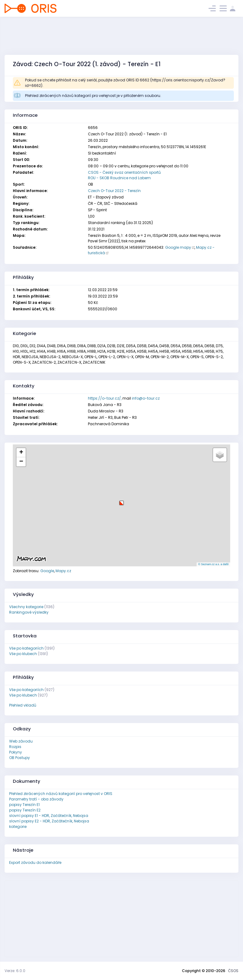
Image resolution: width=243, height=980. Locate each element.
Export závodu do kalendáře (35, 862)
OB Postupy (20, 758)
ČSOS (233, 971)
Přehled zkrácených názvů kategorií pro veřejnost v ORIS (61, 794)
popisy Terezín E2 (25, 810)
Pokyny (16, 752)
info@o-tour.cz (146, 398)
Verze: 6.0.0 (15, 971)
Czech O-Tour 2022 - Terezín (114, 191)
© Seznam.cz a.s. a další (213, 564)
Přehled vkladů (23, 705)
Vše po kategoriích (26, 648)
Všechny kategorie (26, 607)
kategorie (18, 827)
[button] (121, 501)
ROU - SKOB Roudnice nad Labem (119, 178)
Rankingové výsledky (29, 612)
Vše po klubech (23, 654)
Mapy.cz (63, 571)
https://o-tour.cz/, (105, 398)
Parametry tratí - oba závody (36, 799)
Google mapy (178, 247)
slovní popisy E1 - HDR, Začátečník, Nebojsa (49, 816)
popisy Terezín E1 (24, 805)
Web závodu (21, 741)
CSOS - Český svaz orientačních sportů (124, 172)
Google (47, 571)
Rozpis (15, 747)
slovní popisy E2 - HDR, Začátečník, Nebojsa (49, 821)
